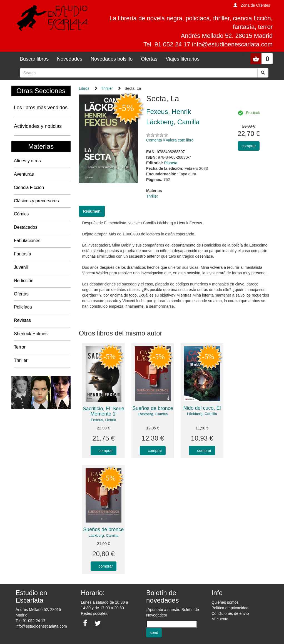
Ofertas (149, 59)
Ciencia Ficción (29, 187)
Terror (20, 347)
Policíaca (23, 307)
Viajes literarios (183, 59)
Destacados (26, 227)
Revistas (22, 320)
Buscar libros (34, 59)
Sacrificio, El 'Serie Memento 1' (103, 411)
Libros (84, 88)
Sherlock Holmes (31, 334)
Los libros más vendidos (41, 108)
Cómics (21, 214)
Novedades (70, 59)
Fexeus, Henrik (104, 420)
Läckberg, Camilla (153, 414)
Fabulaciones (27, 241)
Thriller (21, 360)
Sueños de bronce (153, 408)
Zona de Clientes (255, 5)
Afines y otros (27, 161)
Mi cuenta (220, 619)
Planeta (171, 163)
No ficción (24, 281)
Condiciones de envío (230, 613)
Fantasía (23, 254)
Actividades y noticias (38, 126)
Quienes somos (225, 602)
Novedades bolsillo (112, 59)
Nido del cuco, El (202, 408)
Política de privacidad (230, 608)
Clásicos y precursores (36, 201)
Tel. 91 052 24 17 (30, 621)
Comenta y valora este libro (170, 140)
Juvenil (21, 267)
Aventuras (24, 174)
